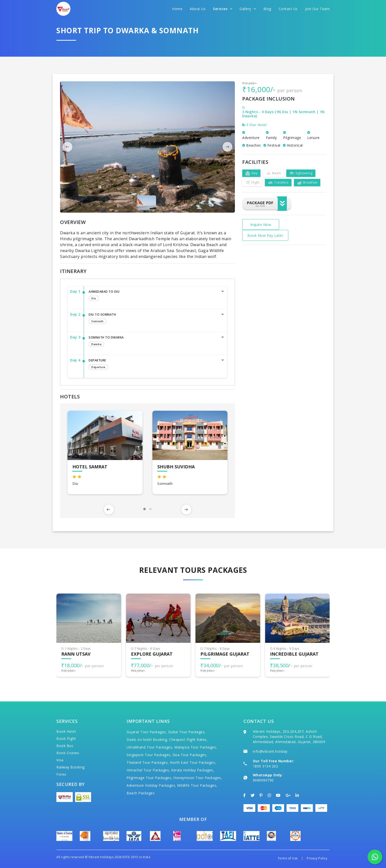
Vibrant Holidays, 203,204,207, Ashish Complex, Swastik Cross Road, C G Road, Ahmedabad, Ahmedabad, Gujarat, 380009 (289, 737)
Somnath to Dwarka (153, 342)
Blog (267, 9)
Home (177, 9)
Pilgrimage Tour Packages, (149, 778)
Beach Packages (141, 793)
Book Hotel (66, 731)
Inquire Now (261, 225)
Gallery (248, 9)
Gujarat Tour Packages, (147, 732)
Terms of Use (288, 858)
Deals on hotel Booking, (147, 740)
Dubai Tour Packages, (187, 732)
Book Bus (65, 746)
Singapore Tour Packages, (149, 755)
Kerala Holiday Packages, (193, 770)
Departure (153, 365)
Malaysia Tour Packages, (196, 747)
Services (223, 9)
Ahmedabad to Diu (153, 296)
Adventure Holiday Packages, (151, 785)
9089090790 (263, 780)
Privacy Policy (317, 858)
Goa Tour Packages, (190, 755)
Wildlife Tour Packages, (197, 785)
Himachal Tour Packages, (148, 770)
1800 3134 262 (265, 766)
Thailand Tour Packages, (148, 762)
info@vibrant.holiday (270, 751)
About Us (198, 9)
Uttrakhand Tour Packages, (150, 747)
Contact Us (288, 9)
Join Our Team (317, 9)
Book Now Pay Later (265, 235)
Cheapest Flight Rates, (188, 740)
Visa (60, 760)
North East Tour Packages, (193, 762)
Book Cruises (68, 753)
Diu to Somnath (153, 319)
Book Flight (66, 739)
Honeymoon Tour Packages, (198, 778)
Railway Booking (71, 767)
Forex (61, 774)
